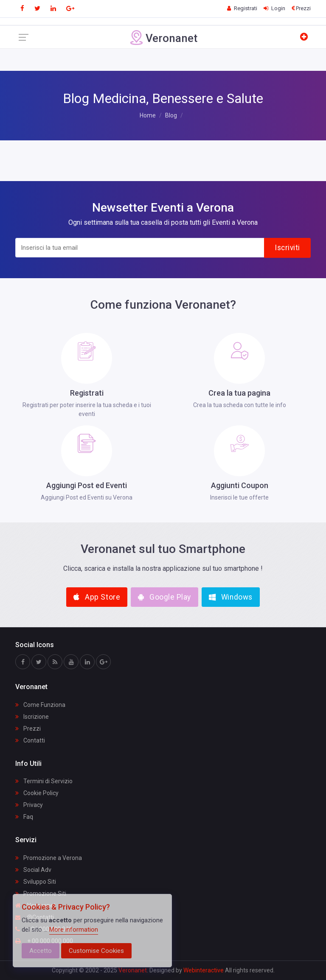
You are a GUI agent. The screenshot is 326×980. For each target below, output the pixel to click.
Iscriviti (287, 248)
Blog (171, 115)
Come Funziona (40, 705)
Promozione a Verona (49, 858)
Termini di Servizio (44, 781)
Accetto (41, 951)
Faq (24, 817)
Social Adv (33, 870)
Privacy (29, 805)
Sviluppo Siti (36, 882)
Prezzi (28, 729)
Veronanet (133, 970)
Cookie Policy (37, 793)
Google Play (164, 597)
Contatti (30, 740)
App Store (97, 597)
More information (74, 930)
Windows (231, 597)
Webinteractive (204, 970)
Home (148, 115)
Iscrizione (32, 717)
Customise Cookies (96, 951)
